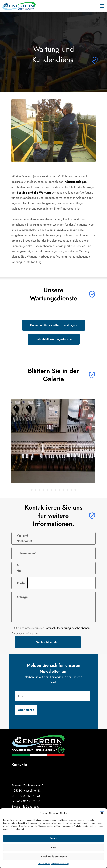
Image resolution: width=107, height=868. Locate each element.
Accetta (54, 838)
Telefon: (22, 583)
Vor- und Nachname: (24, 538)
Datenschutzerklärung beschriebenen (67, 628)
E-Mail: (20, 568)
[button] (102, 813)
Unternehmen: (26, 553)
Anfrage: (23, 597)
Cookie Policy (44, 864)
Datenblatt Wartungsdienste (54, 339)
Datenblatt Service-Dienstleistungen (54, 325)
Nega (54, 848)
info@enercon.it (31, 806)
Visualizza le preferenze (54, 857)
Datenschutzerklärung (60, 864)
